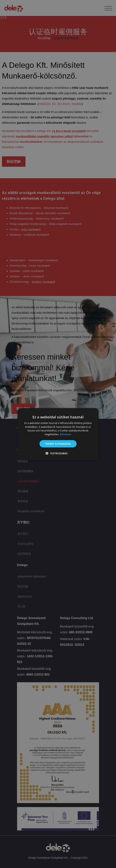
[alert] (58, 434)
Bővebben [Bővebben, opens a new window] (66, 434)
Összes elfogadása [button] (58, 444)
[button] (58, 453)
